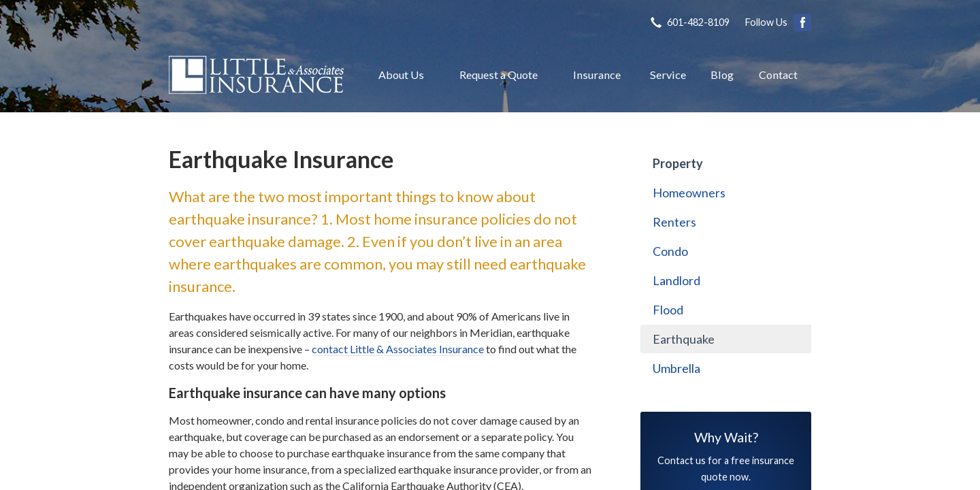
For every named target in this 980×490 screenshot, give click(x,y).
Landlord (676, 280)
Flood (668, 310)
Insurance (597, 75)
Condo (670, 251)
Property (678, 163)
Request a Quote (499, 75)
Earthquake (684, 339)
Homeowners (689, 193)
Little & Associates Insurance (256, 75)
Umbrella (676, 368)
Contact (778, 75)
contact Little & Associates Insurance (398, 349)
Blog (722, 75)
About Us (401, 75)
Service (668, 75)
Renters (674, 222)
